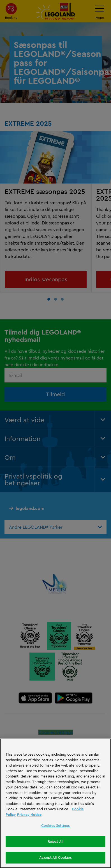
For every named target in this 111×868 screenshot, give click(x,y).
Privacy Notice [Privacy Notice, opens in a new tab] (29, 814)
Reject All (55, 841)
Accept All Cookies (55, 857)
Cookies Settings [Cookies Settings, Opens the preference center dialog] (55, 825)
